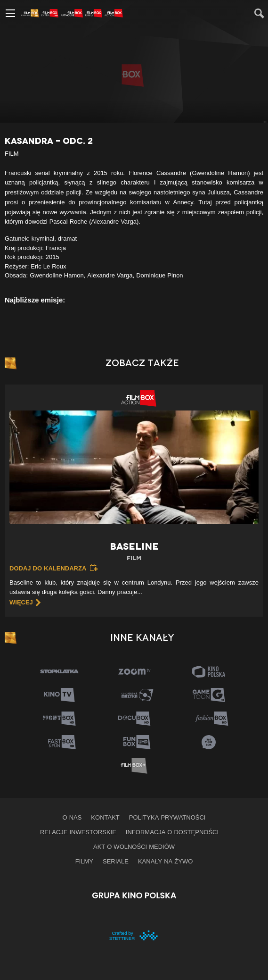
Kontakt (105, 817)
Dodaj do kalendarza (48, 568)
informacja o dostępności (172, 832)
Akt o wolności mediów (134, 846)
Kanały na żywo (165, 861)
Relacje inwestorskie (78, 832)
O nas (72, 817)
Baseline (134, 552)
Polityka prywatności (167, 817)
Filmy (84, 861)
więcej (21, 602)
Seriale (116, 861)
